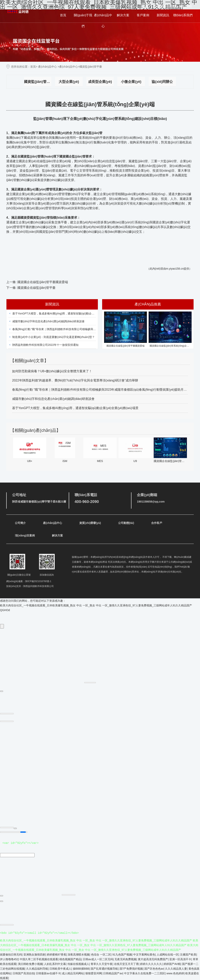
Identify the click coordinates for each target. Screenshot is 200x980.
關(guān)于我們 (83, 21)
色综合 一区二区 (101, 954)
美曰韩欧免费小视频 (30, 964)
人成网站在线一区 (168, 954)
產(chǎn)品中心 (103, 21)
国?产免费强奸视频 (131, 968)
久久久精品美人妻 (176, 968)
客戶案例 (143, 15)
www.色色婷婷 (175, 973)
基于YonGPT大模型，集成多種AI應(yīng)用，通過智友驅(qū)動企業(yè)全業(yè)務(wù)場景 (75, 408)
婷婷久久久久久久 (151, 964)
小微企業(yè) (131, 82)
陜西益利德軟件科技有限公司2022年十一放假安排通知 (45, 345)
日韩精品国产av (113, 973)
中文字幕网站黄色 (144, 954)
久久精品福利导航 (37, 968)
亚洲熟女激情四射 (34, 954)
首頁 (63, 15)
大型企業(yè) (69, 82)
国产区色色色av (154, 968)
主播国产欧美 (188, 954)
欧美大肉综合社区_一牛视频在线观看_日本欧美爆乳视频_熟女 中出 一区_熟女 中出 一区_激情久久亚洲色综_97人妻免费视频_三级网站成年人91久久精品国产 (96, 605)
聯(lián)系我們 (183, 15)
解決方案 (123, 15)
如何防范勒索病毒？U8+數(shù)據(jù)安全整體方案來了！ (52, 371)
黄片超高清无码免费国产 (153, 959)
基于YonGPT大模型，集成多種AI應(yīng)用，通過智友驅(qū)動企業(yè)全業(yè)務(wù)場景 (68, 313)
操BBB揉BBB (81, 968)
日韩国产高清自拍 (23, 973)
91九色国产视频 (122, 954)
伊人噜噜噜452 (9, 959)
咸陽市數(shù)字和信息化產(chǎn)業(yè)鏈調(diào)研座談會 (48, 321)
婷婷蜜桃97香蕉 (56, 954)
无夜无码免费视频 (125, 959)
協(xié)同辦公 (162, 82)
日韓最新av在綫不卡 (48, 973)
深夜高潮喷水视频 (79, 954)
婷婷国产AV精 (172, 964)
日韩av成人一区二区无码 (98, 959)
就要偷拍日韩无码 (11, 954)
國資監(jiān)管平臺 (38, 82)
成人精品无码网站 (73, 973)
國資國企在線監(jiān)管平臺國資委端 (43, 282)
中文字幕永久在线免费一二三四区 (145, 973)
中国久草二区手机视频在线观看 (39, 959)
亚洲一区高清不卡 (180, 959)
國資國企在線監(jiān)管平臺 (37, 288)
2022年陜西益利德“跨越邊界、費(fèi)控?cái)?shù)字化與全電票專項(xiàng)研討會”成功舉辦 (75, 380)
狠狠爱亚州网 (94, 973)
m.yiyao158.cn (175, 269)
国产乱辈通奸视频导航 (104, 968)
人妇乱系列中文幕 (55, 964)
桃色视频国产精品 (70, 959)
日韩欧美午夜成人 (60, 968)
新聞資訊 (163, 15)
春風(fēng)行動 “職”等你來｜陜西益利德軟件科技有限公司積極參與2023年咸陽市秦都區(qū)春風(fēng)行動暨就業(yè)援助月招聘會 (92, 329)
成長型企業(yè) (100, 82)
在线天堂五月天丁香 (126, 964)
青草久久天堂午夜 (102, 964)
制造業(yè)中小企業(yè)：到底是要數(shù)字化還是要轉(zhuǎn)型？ (54, 337)
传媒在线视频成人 (78, 964)
